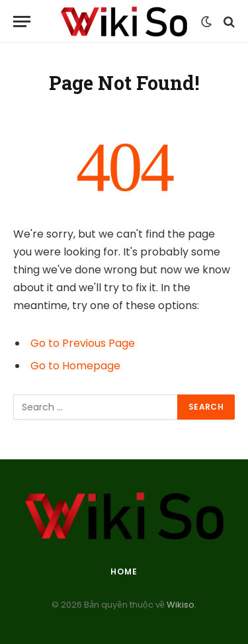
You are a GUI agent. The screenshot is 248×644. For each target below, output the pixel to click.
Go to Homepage (75, 366)
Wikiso (180, 605)
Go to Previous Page (83, 343)
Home (124, 572)
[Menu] (22, 22)
